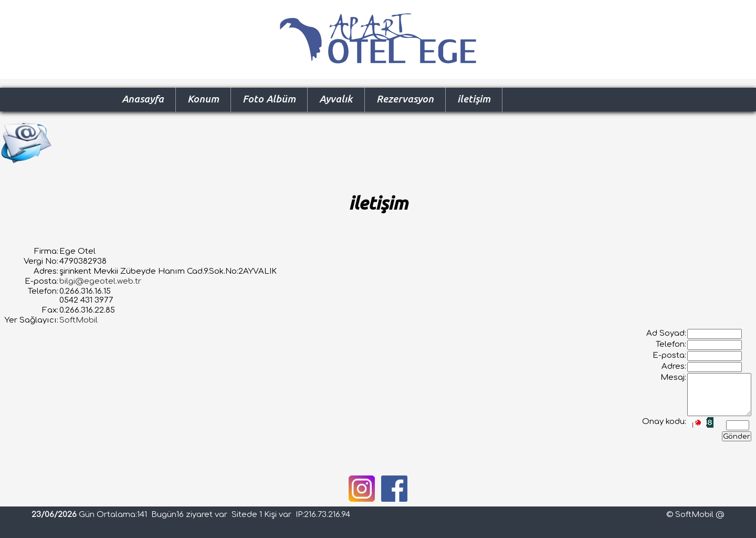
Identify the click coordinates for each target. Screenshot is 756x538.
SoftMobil (78, 320)
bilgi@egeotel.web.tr (100, 281)
